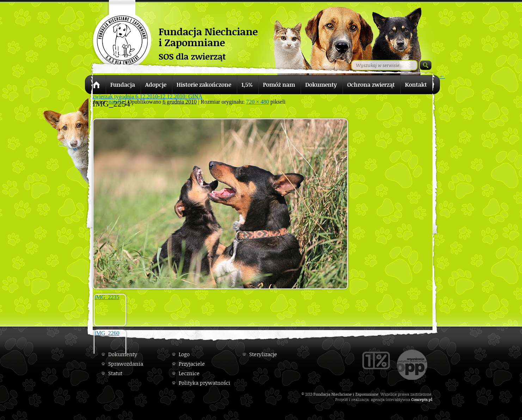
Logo (184, 354)
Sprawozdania (126, 364)
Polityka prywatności (204, 383)
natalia (116, 102)
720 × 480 (257, 102)
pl (431, 399)
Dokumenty (123, 354)
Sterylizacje (263, 354)
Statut (115, 373)
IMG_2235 (107, 297)
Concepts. (420, 399)
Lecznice (189, 373)
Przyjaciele (192, 364)
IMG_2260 (107, 333)
